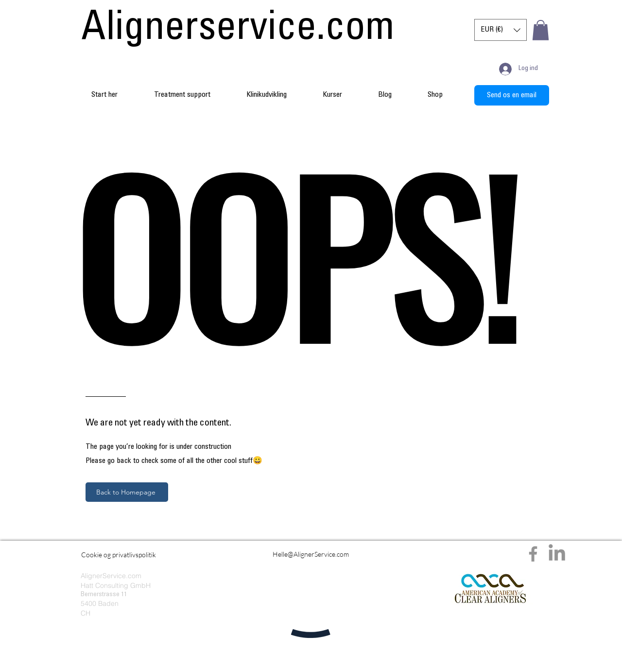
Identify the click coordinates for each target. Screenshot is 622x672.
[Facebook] (533, 554)
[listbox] (501, 30)
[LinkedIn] (557, 554)
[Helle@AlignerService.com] (311, 554)
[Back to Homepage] (127, 492)
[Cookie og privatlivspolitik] (119, 554)
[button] (501, 30)
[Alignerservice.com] (238, 30)
